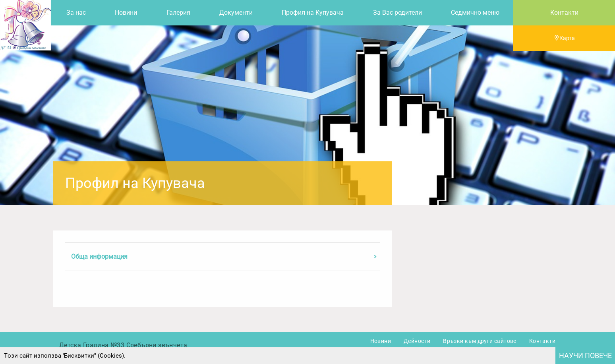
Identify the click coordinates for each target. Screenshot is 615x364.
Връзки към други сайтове (480, 341)
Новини (126, 13)
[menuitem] (76, 13)
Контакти (564, 13)
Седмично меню (475, 13)
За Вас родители (397, 13)
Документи (236, 13)
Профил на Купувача (313, 13)
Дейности (417, 341)
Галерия (178, 13)
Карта (564, 38)
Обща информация (99, 257)
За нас (76, 13)
